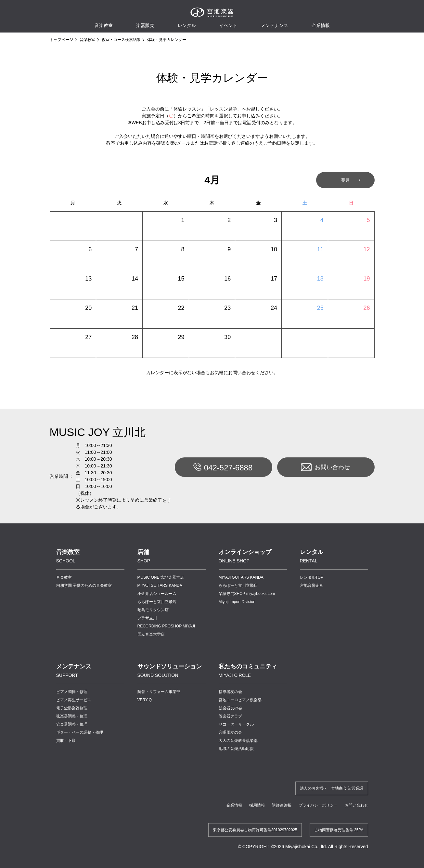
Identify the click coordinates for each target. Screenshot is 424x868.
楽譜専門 (247, 594)
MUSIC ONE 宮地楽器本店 (161, 577)
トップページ (61, 40)
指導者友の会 (230, 692)
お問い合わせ (325, 467)
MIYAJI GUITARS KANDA (160, 585)
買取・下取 (66, 741)
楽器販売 (145, 25)
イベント (228, 25)
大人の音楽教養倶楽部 (238, 741)
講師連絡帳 (282, 805)
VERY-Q (145, 700)
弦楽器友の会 (230, 708)
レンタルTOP (312, 577)
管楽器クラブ (230, 716)
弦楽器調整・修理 (72, 716)
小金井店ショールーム (157, 594)
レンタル (187, 25)
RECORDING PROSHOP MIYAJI (166, 626)
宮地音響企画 (312, 585)
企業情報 (234, 805)
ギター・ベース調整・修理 (80, 732)
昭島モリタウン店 (153, 610)
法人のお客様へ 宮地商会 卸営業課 (332, 788)
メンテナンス (275, 25)
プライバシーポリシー (318, 805)
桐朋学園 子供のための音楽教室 (84, 585)
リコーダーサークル (236, 724)
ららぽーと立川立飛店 (157, 602)
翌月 (345, 180)
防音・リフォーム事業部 (159, 692)
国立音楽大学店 (151, 634)
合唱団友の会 (230, 732)
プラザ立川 (147, 618)
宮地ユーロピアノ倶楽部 (240, 700)
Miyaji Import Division (237, 602)
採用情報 (257, 805)
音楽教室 (87, 40)
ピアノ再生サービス (74, 700)
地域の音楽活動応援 (236, 749)
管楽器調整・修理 (72, 724)
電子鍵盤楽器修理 (72, 708)
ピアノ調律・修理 (72, 692)
